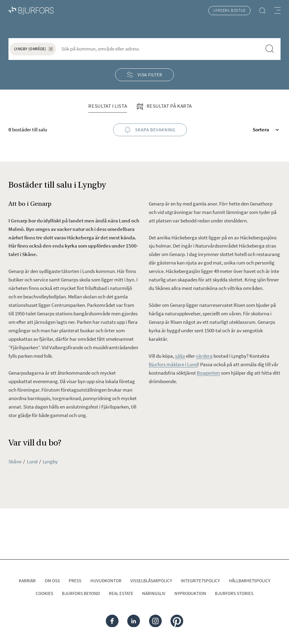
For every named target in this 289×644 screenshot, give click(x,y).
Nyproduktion (190, 593)
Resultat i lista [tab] (108, 106)
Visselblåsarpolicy (151, 581)
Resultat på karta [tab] (164, 107)
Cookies (44, 593)
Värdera (229, 11)
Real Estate (121, 593)
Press (75, 581)
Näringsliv (154, 593)
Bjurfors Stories (234, 593)
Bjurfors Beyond (81, 593)
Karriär (27, 581)
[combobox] (159, 49)
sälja (180, 356)
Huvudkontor (106, 581)
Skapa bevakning (150, 130)
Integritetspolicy (200, 581)
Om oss (52, 581)
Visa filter (144, 75)
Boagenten (208, 373)
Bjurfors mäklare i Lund (173, 364)
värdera (204, 356)
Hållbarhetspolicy (250, 581)
